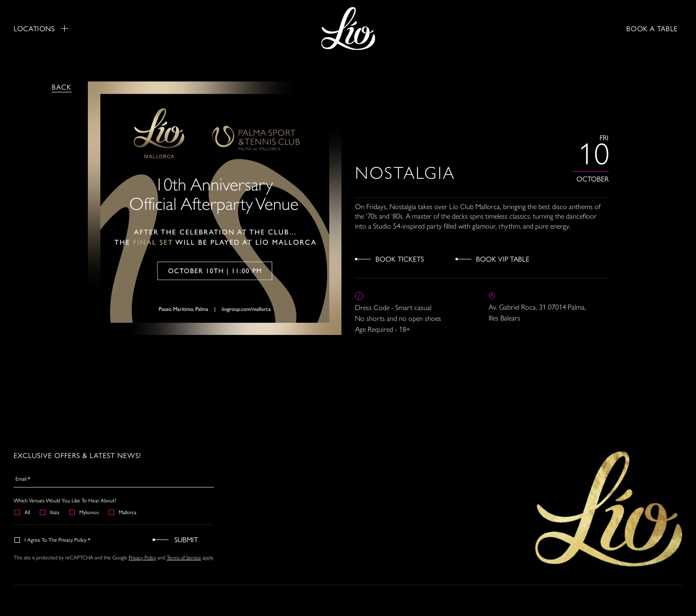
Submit (186, 539)
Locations (41, 29)
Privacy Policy (142, 558)
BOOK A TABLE (652, 28)
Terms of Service (184, 558)
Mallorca (123, 512)
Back (62, 87)
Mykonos (84, 512)
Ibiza (50, 512)
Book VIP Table (503, 259)
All (23, 512)
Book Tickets (400, 259)
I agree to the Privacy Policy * (53, 540)
